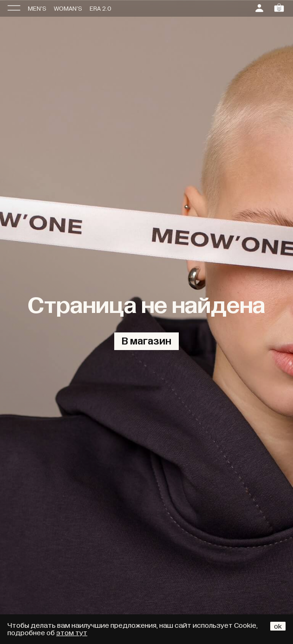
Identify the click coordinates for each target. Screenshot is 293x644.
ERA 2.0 (101, 9)
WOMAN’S (68, 9)
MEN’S (37, 9)
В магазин (146, 341)
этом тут (72, 633)
